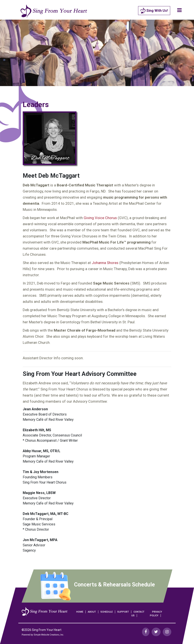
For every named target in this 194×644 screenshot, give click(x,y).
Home (80, 612)
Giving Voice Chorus (100, 218)
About (92, 612)
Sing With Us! (154, 11)
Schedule (107, 612)
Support (123, 612)
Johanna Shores (105, 263)
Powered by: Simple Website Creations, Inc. (43, 635)
